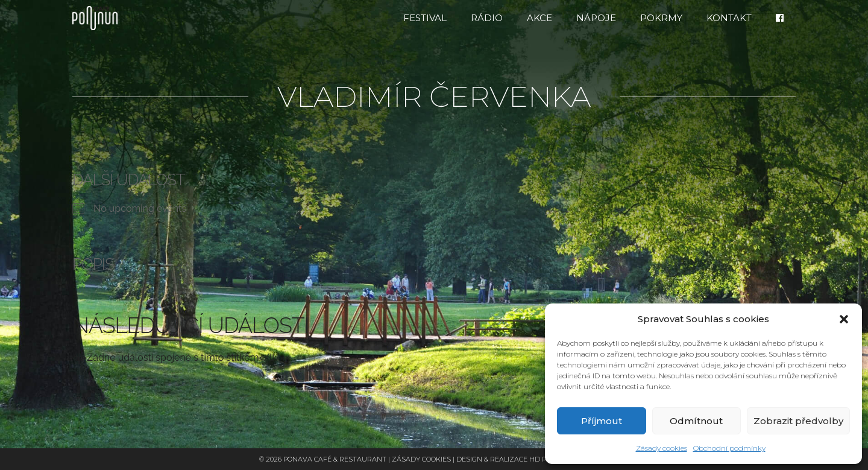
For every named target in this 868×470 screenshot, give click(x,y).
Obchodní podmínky (729, 448)
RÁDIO (487, 18)
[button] (844, 319)
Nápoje (596, 18)
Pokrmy (661, 18)
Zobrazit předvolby (798, 421)
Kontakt (729, 18)
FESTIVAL (425, 18)
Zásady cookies (662, 448)
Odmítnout (696, 421)
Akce (539, 18)
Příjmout (602, 421)
